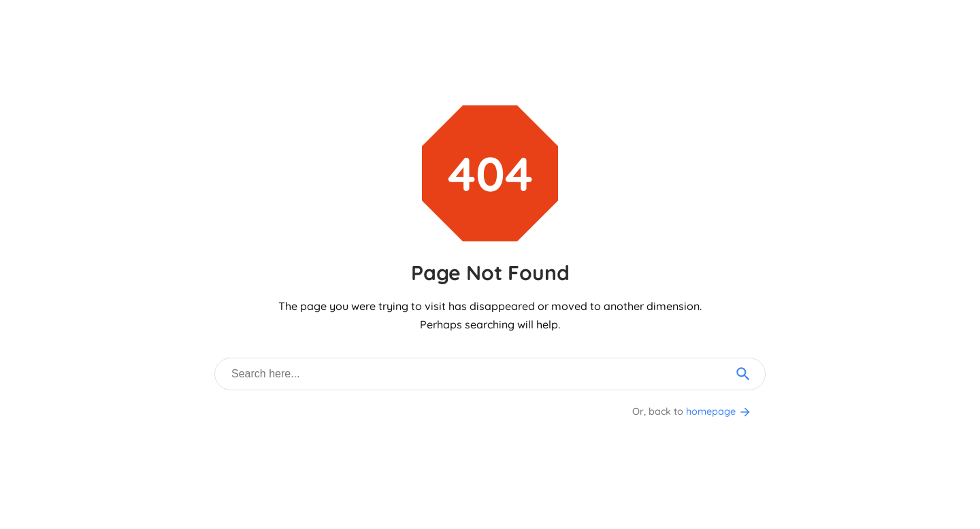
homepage (719, 411)
